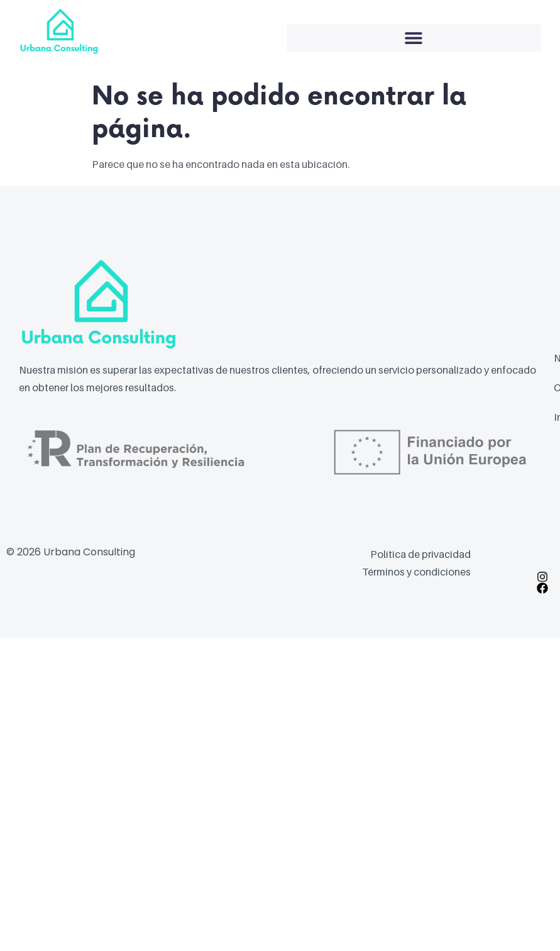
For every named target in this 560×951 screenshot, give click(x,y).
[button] (414, 38)
